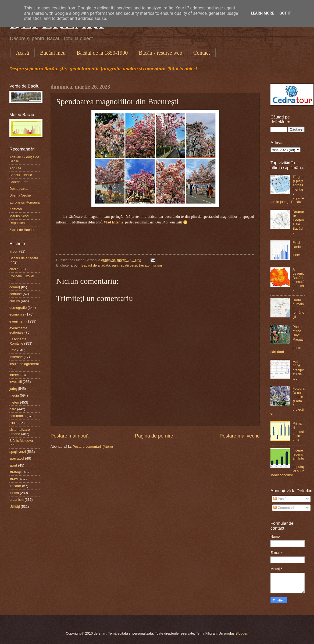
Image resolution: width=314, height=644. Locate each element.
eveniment (17, 321)
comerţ (15, 287)
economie (17, 314)
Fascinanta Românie (18, 341)
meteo (14, 402)
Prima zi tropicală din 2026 (298, 432)
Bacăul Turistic (21, 175)
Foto (13, 350)
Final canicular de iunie (298, 249)
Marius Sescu (20, 216)
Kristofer (16, 209)
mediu (14, 395)
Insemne (16, 357)
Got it (285, 13)
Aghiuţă (15, 168)
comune (16, 294)
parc (115, 265)
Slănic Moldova (21, 441)
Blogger (241, 633)
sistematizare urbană (20, 432)
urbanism (17, 500)
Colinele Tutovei (22, 276)
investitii (16, 382)
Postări (281, 499)
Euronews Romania (24, 202)
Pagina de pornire (154, 436)
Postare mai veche (240, 436)
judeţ (13, 389)
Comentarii (284, 508)
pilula (13, 423)
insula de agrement (24, 364)
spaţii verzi (129, 265)
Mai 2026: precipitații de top (298, 370)
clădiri (14, 269)
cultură (15, 301)
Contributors (19, 182)
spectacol (17, 458)
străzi (14, 479)
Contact (202, 53)
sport (13, 465)
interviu (15, 375)
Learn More (262, 13)
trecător (145, 265)
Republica (17, 223)
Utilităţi (15, 507)
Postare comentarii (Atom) (93, 447)
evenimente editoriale (18, 330)
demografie (18, 308)
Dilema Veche (20, 195)
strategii (15, 472)
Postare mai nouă (69, 436)
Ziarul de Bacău (22, 230)
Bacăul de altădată (96, 265)
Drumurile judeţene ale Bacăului (298, 222)
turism (157, 265)
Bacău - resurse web (160, 53)
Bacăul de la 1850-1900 (102, 53)
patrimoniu (17, 416)
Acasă (22, 53)
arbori (75, 265)
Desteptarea (19, 189)
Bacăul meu (53, 53)
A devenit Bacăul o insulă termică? (298, 280)
